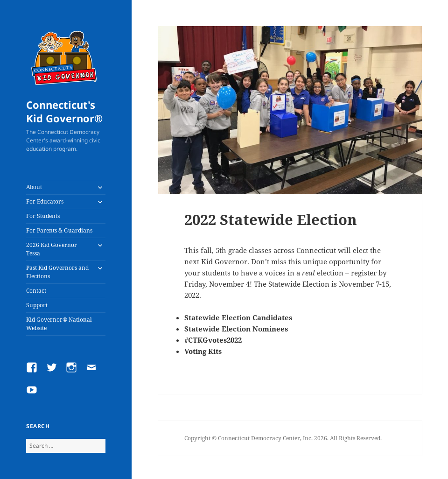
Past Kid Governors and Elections (57, 272)
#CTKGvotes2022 (213, 340)
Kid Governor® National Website (59, 324)
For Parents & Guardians (59, 230)
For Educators (45, 201)
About (34, 187)
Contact (36, 291)
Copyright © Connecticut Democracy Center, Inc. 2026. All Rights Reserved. (283, 438)
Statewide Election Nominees (236, 329)
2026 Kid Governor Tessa (52, 249)
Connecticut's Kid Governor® (64, 112)
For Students (43, 216)
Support (37, 305)
